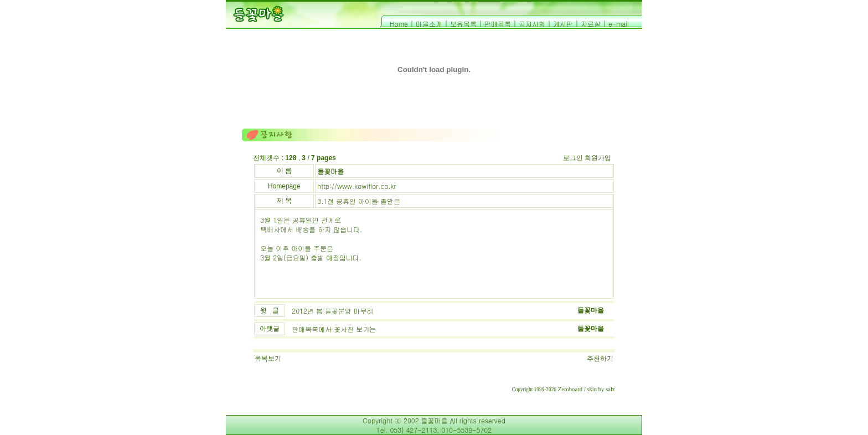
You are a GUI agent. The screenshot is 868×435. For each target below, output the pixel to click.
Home (399, 24)
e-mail (619, 24)
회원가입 (598, 158)
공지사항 (532, 24)
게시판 (563, 24)
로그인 (573, 158)
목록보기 (268, 359)
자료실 (591, 24)
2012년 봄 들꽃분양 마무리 (333, 311)
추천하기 (600, 359)
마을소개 (429, 24)
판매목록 (498, 24)
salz (610, 389)
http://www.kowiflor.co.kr (356, 186)
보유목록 (463, 24)
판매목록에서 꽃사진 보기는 (334, 329)
